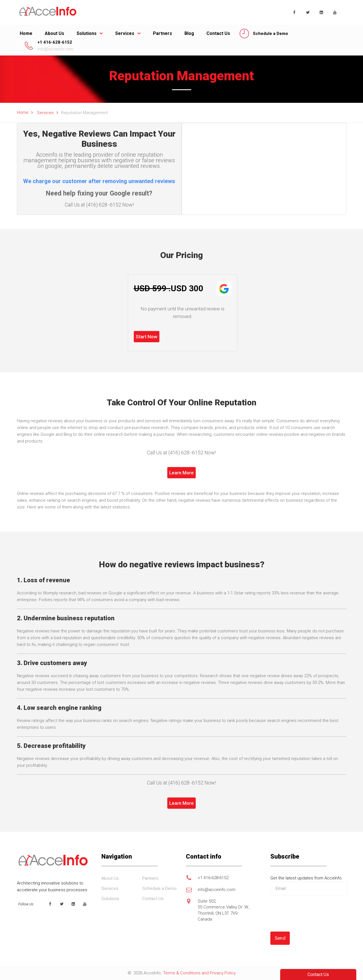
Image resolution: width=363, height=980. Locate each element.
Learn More (181, 473)
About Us (54, 33)
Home (26, 33)
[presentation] (313, 914)
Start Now (147, 337)
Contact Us (218, 33)
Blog (189, 33)
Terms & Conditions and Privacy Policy (199, 973)
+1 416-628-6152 (55, 42)
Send (280, 938)
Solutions (87, 33)
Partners (162, 33)
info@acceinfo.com (55, 49)
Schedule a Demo (270, 34)
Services (125, 33)
